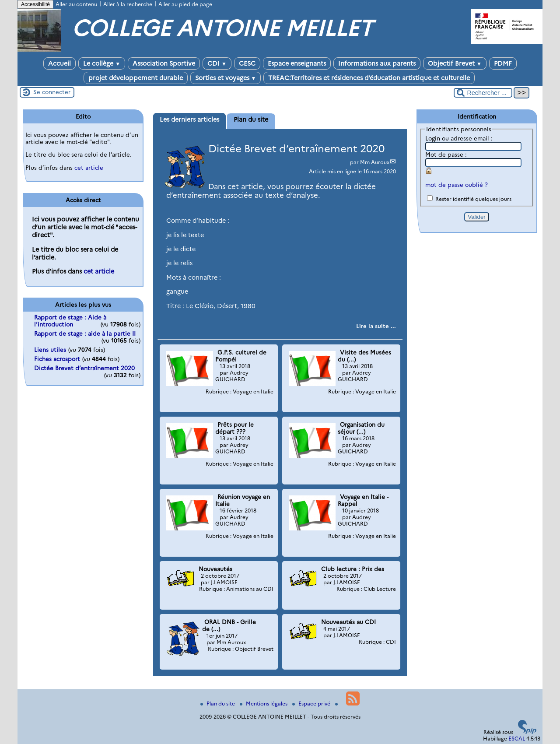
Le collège (102, 63)
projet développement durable (136, 78)
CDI (217, 63)
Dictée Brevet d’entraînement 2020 (296, 149)
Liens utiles (50, 350)
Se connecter (52, 92)
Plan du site (218, 704)
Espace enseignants (297, 63)
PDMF (503, 63)
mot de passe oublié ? (457, 185)
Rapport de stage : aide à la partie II (85, 333)
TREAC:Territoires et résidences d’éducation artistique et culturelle (369, 78)
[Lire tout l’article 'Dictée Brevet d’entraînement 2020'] (376, 326)
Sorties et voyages (226, 78)
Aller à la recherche (128, 4)
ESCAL (517, 739)
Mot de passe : (446, 154)
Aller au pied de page (185, 4)
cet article (89, 168)
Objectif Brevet (455, 63)
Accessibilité (35, 4)
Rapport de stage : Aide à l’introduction (70, 321)
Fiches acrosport (57, 359)
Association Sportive (164, 63)
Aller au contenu (76, 4)
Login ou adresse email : (459, 138)
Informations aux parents (377, 63)
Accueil (59, 63)
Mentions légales (264, 704)
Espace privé (312, 704)
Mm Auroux (375, 162)
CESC (247, 63)
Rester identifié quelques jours (473, 199)
